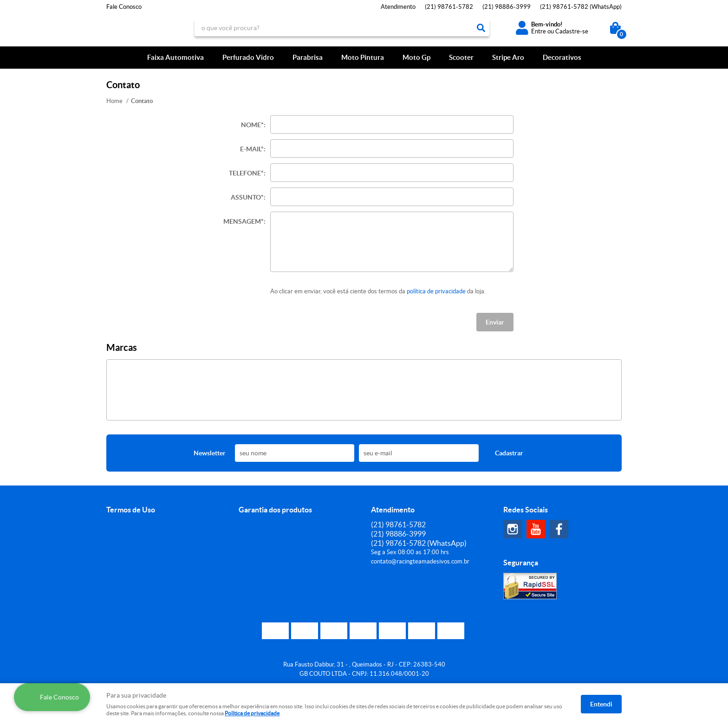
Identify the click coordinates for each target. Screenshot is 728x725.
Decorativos (562, 57)
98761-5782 (449, 7)
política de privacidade (436, 291)
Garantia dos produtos (275, 510)
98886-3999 (507, 7)
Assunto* (247, 197)
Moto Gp (416, 57)
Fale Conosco (124, 7)
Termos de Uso (131, 510)
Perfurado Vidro (248, 57)
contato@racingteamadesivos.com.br (420, 561)
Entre (539, 31)
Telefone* (246, 173)
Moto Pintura (363, 57)
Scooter (461, 57)
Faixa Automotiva (175, 57)
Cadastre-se (572, 31)
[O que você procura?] (481, 28)
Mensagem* (244, 221)
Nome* (252, 125)
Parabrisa (308, 57)
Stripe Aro (508, 57)
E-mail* (252, 149)
